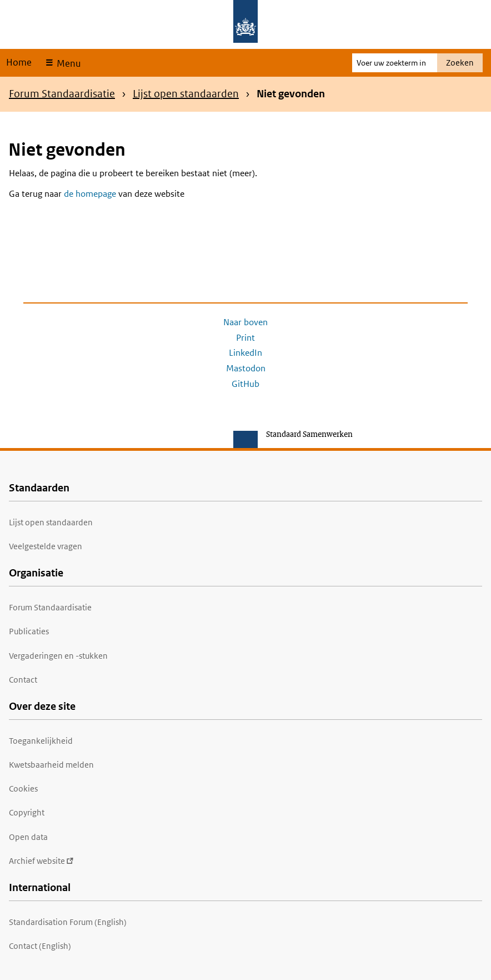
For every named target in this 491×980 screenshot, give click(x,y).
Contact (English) (40, 946)
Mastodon (246, 368)
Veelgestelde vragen (46, 546)
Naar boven (245, 322)
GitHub (245, 384)
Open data (28, 837)
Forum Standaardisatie (62, 94)
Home (19, 62)
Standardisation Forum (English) (68, 922)
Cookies (23, 789)
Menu (67, 63)
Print (245, 338)
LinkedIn (245, 353)
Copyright (27, 812)
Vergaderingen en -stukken (58, 656)
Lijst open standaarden (186, 94)
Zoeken (460, 63)
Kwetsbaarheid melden (51, 765)
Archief (41, 861)
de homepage (90, 194)
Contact (23, 680)
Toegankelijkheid (41, 741)
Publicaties (29, 631)
